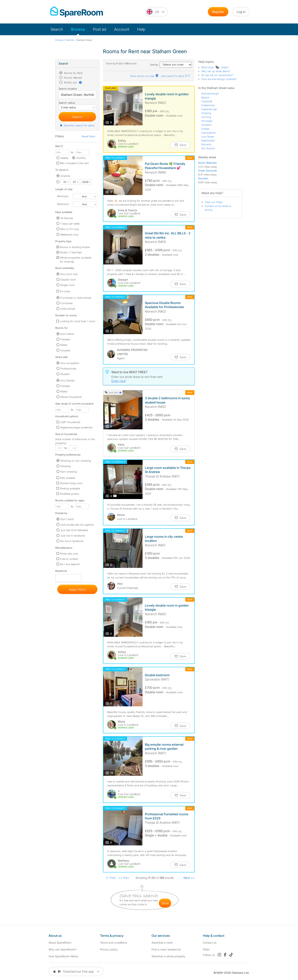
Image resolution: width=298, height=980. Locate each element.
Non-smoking (69, 472)
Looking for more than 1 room (78, 321)
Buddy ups (73, 82)
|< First (111, 878)
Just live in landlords (73, 536)
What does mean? (215, 67)
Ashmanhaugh (210, 94)
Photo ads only (69, 554)
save (165, 903)
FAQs (206, 949)
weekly (64, 158)
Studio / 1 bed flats (71, 252)
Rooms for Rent (73, 73)
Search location (68, 89)
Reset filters (89, 136)
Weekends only (69, 235)
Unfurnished (68, 309)
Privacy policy (109, 949)
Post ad (100, 29)
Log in (241, 12)
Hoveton (206, 125)
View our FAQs (214, 202)
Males (64, 345)
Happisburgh (209, 109)
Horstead (207, 121)
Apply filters (77, 589)
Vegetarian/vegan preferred (76, 427)
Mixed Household (71, 397)
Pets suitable (68, 478)
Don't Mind (67, 334)
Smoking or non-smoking (76, 461)
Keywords (61, 572)
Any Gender (68, 380)
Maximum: (63, 204)
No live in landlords (72, 541)
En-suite (65, 291)
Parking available (70, 488)
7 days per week (70, 224)
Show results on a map (145, 76)
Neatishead (208, 140)
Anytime (65, 176)
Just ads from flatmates (74, 530)
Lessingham (209, 133)
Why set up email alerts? (216, 71)
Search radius (67, 103)
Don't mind (67, 519)
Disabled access (70, 494)
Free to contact (69, 559)
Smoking (66, 466)
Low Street (208, 137)
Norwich (206, 144)
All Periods (67, 218)
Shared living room (71, 483)
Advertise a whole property (168, 956)
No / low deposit (70, 564)
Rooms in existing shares (75, 247)
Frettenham (208, 105)
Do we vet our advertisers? (217, 75)
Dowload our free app (76, 971)
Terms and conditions (113, 943)
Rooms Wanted (73, 78)
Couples (65, 350)
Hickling (206, 113)
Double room (68, 280)
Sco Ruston (208, 148)
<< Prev (124, 878)
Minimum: (63, 196)
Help (141, 29)
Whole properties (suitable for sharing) (76, 260)
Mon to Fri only (70, 229)
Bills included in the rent (74, 163)
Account (122, 29)
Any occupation (70, 363)
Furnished (66, 303)
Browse (78, 29)
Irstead (205, 129)
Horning (206, 117)
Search (57, 29)
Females (65, 339)
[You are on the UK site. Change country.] (156, 12)
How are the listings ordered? (219, 79)
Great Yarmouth (208, 171)
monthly (81, 158)
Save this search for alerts (77, 125)
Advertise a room (162, 943)
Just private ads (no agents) (77, 525)
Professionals (68, 369)
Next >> (189, 878)
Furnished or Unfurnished (76, 298)
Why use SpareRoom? (63, 949)
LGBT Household (70, 422)
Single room (68, 285)
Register (218, 12)
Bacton (205, 97)
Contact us (210, 943)
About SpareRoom (60, 943)
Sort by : (171, 65)
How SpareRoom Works (63, 956)
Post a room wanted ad (166, 949)
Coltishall (207, 101)
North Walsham (207, 163)
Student (65, 374)
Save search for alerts (176, 76)
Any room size (69, 274)
